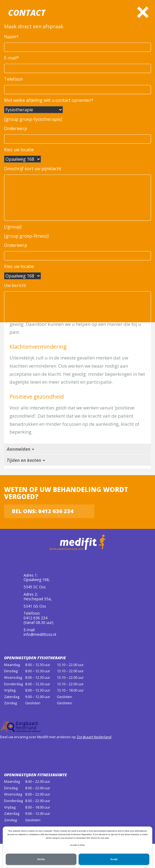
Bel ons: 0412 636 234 (43, 511)
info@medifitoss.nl (40, 634)
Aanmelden (19, 449)
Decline (41, 859)
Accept (114, 859)
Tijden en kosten (24, 460)
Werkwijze (17, 243)
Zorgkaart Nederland (94, 737)
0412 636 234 (65, 209)
